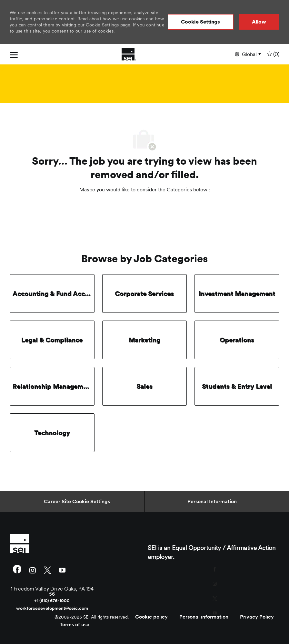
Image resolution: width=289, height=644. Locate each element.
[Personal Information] (212, 502)
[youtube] (62, 570)
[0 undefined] (273, 54)
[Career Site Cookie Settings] (77, 502)
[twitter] (47, 570)
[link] (52, 543)
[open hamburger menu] (14, 54)
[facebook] (17, 570)
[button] (201, 22)
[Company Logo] (129, 54)
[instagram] (33, 570)
